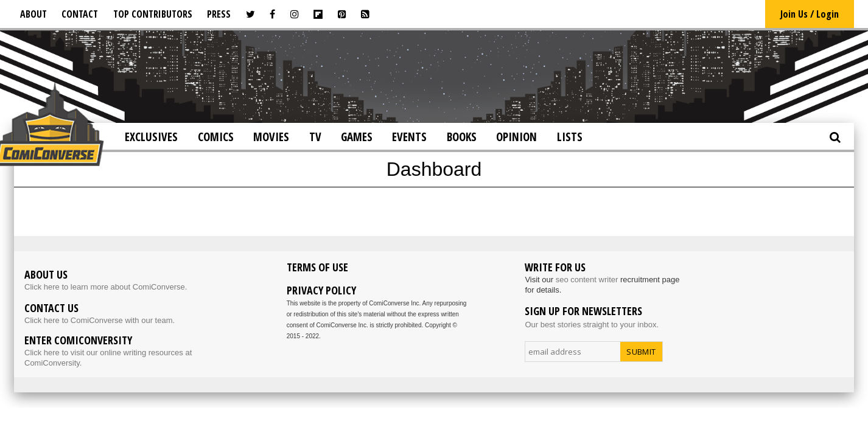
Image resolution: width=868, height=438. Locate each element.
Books (462, 137)
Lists (570, 137)
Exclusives (151, 137)
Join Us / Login (810, 14)
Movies (271, 137)
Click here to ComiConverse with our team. (100, 320)
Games (357, 137)
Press (219, 14)
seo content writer (587, 280)
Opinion (516, 137)
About (33, 14)
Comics (216, 137)
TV (315, 137)
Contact (80, 14)
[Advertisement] (434, 75)
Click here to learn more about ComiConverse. (106, 287)
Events (409, 137)
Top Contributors (153, 14)
